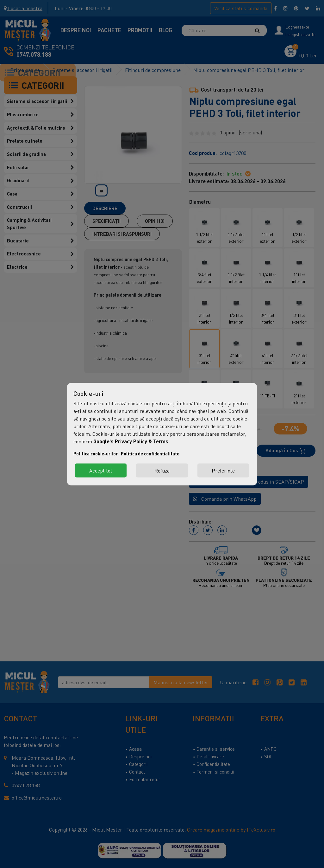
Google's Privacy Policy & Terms (131, 441)
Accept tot (101, 470)
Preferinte (223, 470)
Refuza (162, 470)
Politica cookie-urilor (96, 453)
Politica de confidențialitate (150, 453)
